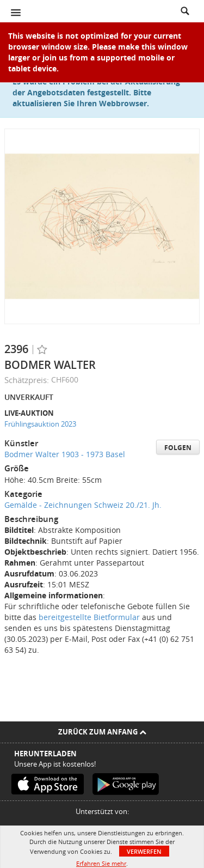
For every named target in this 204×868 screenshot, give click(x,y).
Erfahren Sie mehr (101, 863)
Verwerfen (144, 851)
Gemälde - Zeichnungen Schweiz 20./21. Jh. (83, 505)
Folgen (178, 448)
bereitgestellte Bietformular (89, 617)
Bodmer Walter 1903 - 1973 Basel (65, 454)
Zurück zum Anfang (102, 732)
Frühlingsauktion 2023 (40, 424)
